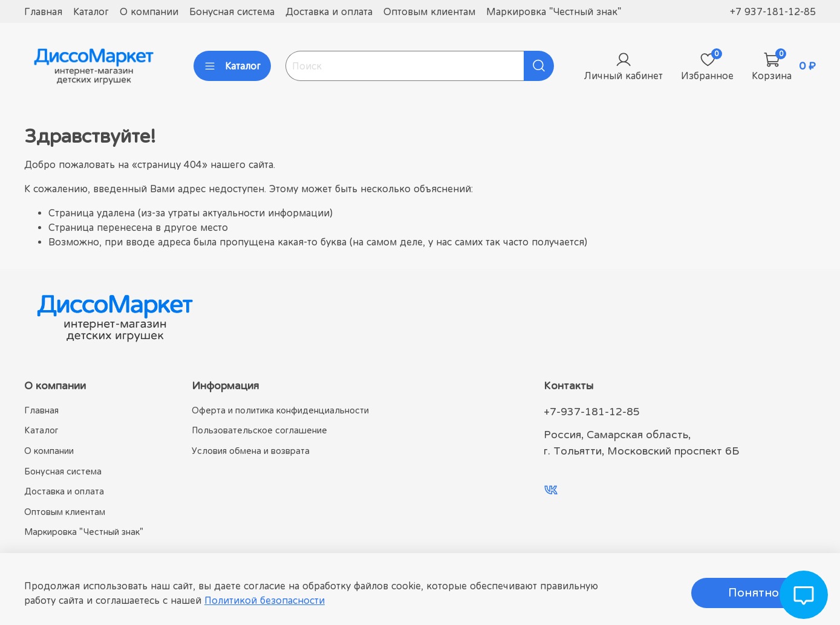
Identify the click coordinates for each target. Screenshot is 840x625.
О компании (149, 11)
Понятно (754, 593)
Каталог (91, 11)
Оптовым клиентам (429, 11)
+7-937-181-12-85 (592, 412)
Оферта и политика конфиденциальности (280, 410)
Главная (43, 11)
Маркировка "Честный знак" (554, 11)
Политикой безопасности (265, 600)
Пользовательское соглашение (259, 430)
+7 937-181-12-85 (773, 11)
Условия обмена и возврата (251, 451)
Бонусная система (232, 11)
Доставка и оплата (329, 11)
